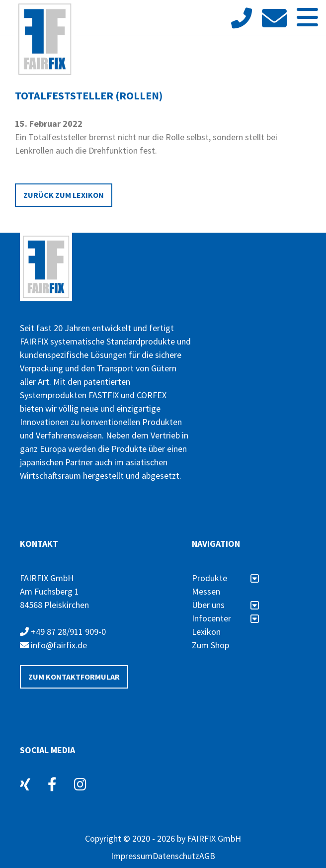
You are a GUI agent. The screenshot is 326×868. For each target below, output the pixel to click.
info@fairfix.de (53, 645)
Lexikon (206, 632)
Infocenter (225, 618)
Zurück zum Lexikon (64, 195)
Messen (206, 591)
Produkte (225, 578)
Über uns (225, 605)
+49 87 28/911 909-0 (63, 632)
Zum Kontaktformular (74, 677)
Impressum (132, 856)
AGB (207, 856)
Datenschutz (176, 856)
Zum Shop (210, 645)
